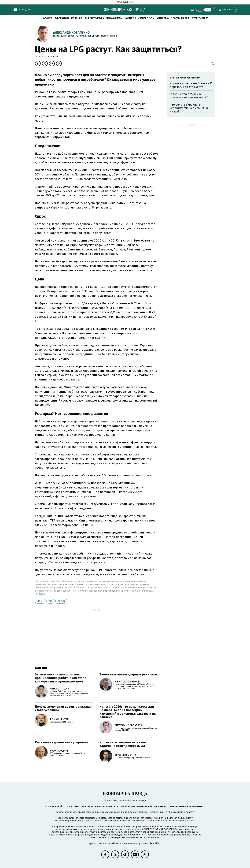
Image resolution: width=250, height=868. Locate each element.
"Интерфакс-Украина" (151, 818)
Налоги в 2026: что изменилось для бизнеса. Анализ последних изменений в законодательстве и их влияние (128, 712)
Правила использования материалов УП (143, 807)
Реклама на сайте (55, 807)
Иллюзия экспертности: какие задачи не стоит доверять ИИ (123, 744)
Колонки (77, 18)
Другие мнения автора (185, 78)
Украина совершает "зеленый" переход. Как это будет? (191, 85)
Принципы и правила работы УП (187, 807)
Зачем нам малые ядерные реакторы (128, 674)
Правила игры (114, 18)
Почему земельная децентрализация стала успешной (64, 708)
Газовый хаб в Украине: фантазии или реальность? (189, 96)
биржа (61, 601)
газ (50, 601)
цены (40, 601)
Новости (47, 18)
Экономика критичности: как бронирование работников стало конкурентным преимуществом (61, 678)
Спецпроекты (146, 18)
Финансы (130, 18)
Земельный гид (180, 18)
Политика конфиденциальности (99, 807)
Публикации (62, 18)
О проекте (73, 807)
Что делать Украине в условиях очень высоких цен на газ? (190, 108)
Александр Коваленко (71, 33)
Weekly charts (200, 18)
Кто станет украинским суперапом (61, 742)
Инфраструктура (94, 18)
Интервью (163, 18)
